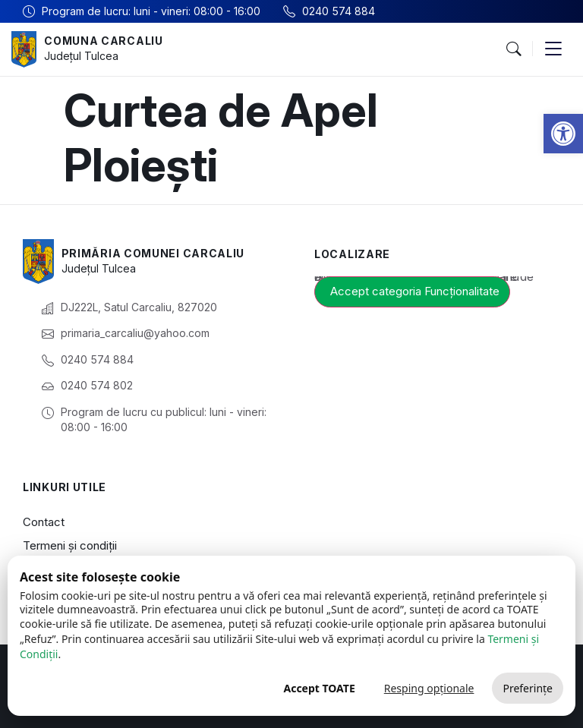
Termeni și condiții (70, 545)
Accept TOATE (319, 688)
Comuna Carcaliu (104, 41)
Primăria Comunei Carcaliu (153, 253)
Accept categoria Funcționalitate (415, 291)
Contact (44, 522)
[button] (563, 134)
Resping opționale (429, 688)
